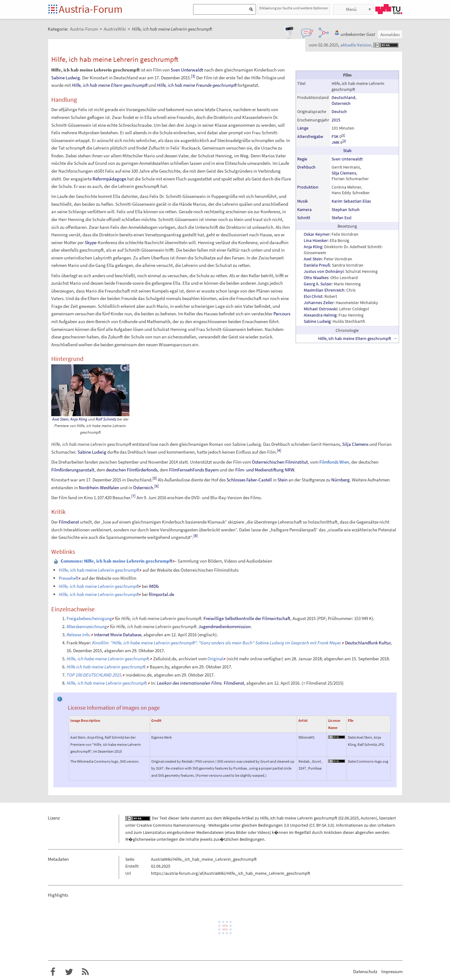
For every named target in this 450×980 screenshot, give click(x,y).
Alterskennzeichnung (87, 626)
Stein (282, 480)
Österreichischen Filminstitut (280, 462)
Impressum (392, 971)
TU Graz (389, 9)
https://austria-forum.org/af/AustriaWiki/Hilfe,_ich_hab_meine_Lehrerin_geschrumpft (230, 873)
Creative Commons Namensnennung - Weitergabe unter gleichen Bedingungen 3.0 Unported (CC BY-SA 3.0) (235, 825)
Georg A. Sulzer (318, 284)
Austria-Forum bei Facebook (53, 972)
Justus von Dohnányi (324, 271)
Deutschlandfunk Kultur (368, 643)
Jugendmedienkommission (225, 626)
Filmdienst (69, 522)
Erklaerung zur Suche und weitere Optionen (294, 8)
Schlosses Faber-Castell (249, 480)
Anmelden (390, 34)
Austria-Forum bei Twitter (69, 972)
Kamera (304, 209)
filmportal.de (161, 594)
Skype (90, 242)
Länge (303, 128)
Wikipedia (232, 818)
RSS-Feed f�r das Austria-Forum (85, 972)
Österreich (341, 103)
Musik (302, 201)
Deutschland (343, 97)
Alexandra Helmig (320, 315)
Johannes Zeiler (319, 303)
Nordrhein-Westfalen (99, 488)
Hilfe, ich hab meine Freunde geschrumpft (197, 85)
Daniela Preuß (317, 265)
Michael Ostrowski (320, 309)
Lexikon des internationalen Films (189, 683)
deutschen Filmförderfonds (132, 470)
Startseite (53, 10)
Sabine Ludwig (317, 321)
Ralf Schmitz (106, 419)
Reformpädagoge (109, 179)
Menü (351, 9)
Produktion (308, 187)
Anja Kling (313, 247)
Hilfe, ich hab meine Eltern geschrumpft (355, 338)
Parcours (282, 314)
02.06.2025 (349, 818)
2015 (336, 120)
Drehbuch (306, 167)
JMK (335, 142)
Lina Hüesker (316, 240)
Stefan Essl (342, 218)
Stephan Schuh (346, 209)
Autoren (368, 818)
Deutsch (339, 111)
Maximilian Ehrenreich (324, 290)
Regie (302, 159)
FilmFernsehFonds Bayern (194, 470)
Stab (347, 150)
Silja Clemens (344, 173)
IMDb (154, 586)
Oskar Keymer (317, 234)
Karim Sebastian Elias (351, 201)
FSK (335, 136)
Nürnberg (340, 480)
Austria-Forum (91, 9)
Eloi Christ (313, 296)
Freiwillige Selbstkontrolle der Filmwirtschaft (247, 618)
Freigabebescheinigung (89, 618)
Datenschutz (365, 971)
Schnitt (304, 218)
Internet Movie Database (118, 635)
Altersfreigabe (310, 136)
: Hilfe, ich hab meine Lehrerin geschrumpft (117, 561)
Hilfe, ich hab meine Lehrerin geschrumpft (99, 570)
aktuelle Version (356, 45)
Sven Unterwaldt (347, 159)
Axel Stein (313, 259)
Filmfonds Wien (334, 462)
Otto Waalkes (316, 278)
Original (215, 659)
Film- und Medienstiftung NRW (265, 470)
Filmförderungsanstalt (73, 470)
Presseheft (69, 578)
